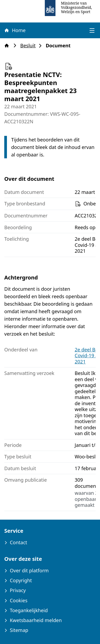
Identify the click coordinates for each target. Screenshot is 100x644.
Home (15, 30)
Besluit (29, 46)
